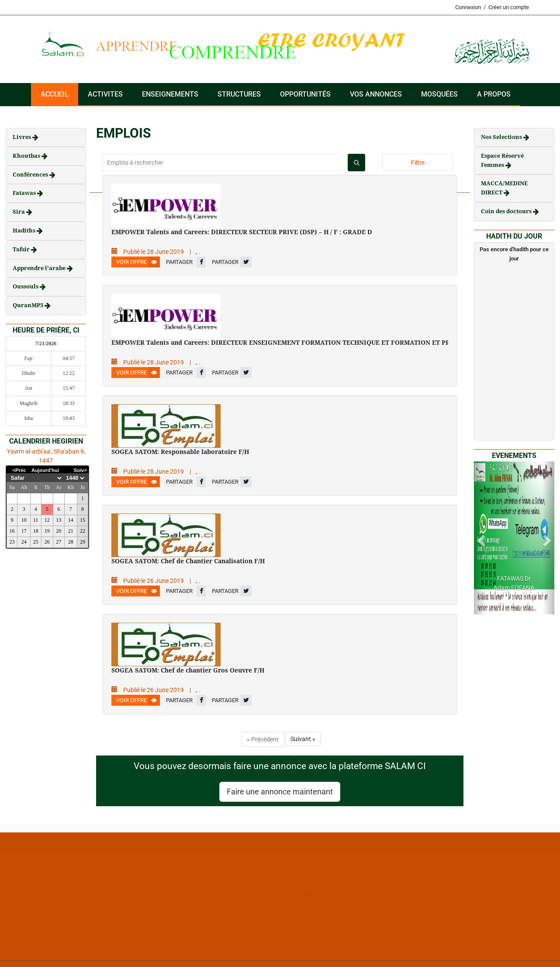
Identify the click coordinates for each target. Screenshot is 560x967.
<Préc (19, 470)
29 (83, 542)
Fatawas (25, 193)
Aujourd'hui (45, 470)
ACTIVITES (105, 94)
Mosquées (439, 94)
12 (47, 520)
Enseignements (170, 94)
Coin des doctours (507, 211)
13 (59, 520)
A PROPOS (494, 94)
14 (71, 520)
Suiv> (81, 470)
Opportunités (305, 94)
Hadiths (25, 230)
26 (47, 542)
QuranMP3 (29, 305)
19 (47, 531)
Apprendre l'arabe (40, 268)
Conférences (31, 175)
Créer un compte (509, 7)
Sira (19, 212)
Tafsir (22, 249)
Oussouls (26, 286)
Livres (22, 137)
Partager (186, 262)
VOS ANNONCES (376, 94)
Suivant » (303, 739)
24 (24, 542)
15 (83, 520)
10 (24, 520)
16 (12, 531)
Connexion (468, 7)
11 (36, 520)
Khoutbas (27, 156)
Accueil (55, 94)
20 (59, 531)
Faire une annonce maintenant (280, 792)
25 (36, 542)
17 (24, 531)
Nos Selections (502, 137)
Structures (239, 94)
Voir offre (138, 262)
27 (59, 542)
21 (71, 531)
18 (36, 531)
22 (83, 531)
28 (71, 542)
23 (12, 542)
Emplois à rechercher (135, 163)
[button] (480, 538)
